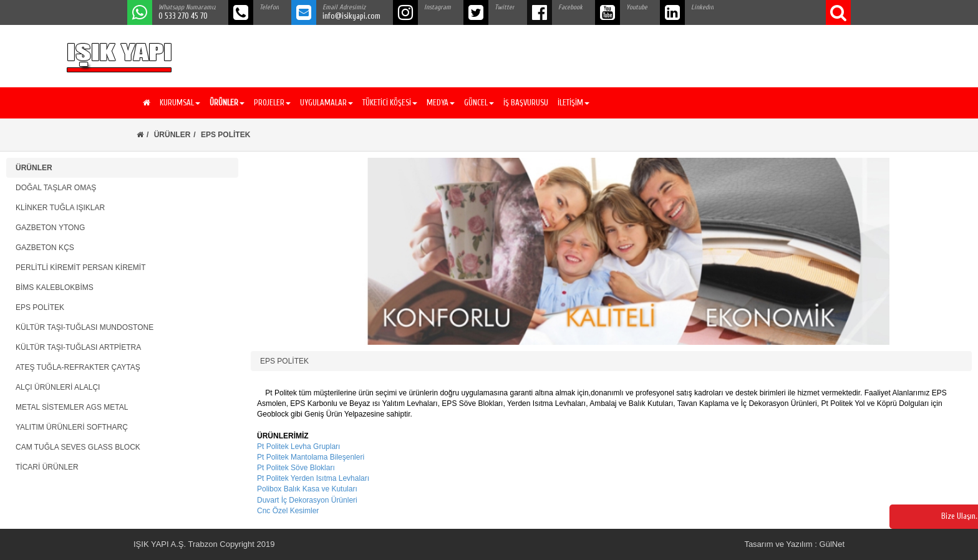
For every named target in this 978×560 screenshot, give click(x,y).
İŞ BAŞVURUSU (526, 103)
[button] (225, 103)
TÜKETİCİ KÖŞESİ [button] (390, 103)
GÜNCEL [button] (479, 103)
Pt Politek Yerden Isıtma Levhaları (313, 478)
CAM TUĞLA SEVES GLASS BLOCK (78, 447)
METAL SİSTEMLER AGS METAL (72, 407)
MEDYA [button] (441, 103)
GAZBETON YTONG (50, 228)
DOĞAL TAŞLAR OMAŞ (56, 188)
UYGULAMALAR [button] (327, 103)
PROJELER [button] (272, 103)
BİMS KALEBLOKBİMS (55, 287)
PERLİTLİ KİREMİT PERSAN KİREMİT (81, 268)
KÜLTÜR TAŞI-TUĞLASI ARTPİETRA (78, 347)
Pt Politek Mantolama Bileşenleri (311, 457)
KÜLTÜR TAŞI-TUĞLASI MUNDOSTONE (85, 327)
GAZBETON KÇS (45, 248)
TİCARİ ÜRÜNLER (47, 467)
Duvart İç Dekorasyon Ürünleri (307, 500)
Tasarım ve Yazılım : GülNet (794, 544)
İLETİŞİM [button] (574, 103)
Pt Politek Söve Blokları (296, 468)
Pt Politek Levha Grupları (298, 447)
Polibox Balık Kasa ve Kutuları (307, 489)
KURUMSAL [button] (180, 103)
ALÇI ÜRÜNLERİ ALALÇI (58, 387)
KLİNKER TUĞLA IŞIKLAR (60, 208)
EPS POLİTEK (40, 307)
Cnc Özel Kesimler (288, 511)
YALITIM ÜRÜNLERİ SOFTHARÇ (72, 427)
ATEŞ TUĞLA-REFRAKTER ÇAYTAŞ (78, 367)
